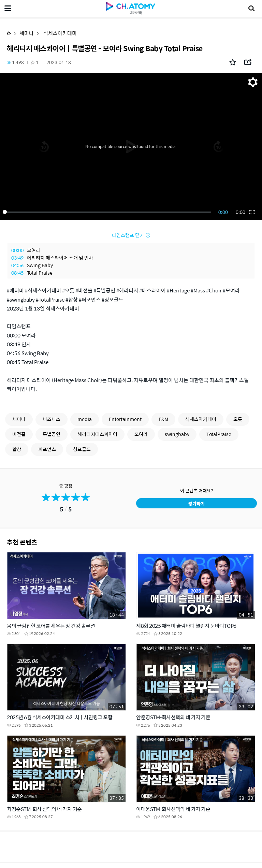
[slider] (108, 212)
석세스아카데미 (60, 33)
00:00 (17, 250)
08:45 (17, 273)
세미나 (27, 33)
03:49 (17, 258)
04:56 (17, 265)
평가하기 (196, 503)
